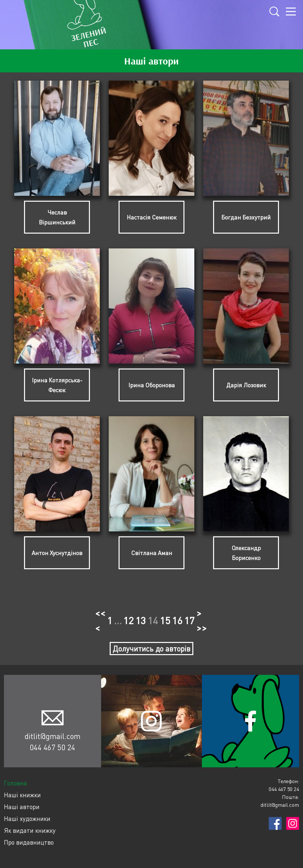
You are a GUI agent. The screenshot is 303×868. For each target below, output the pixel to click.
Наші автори (22, 807)
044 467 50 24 (52, 747)
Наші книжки (22, 795)
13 (141, 620)
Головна (15, 783)
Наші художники (27, 818)
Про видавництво (29, 842)
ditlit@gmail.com (53, 736)
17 (189, 620)
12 (128, 620)
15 (165, 620)
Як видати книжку (30, 830)
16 (177, 620)
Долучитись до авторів (151, 649)
